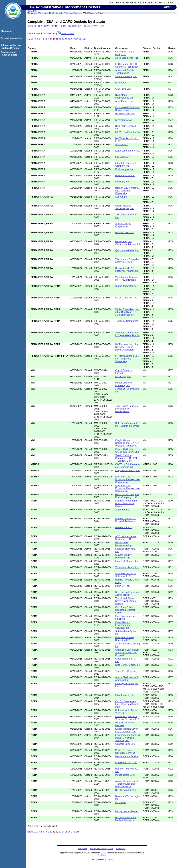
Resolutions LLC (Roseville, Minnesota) (127, 269)
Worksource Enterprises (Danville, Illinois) (128, 261)
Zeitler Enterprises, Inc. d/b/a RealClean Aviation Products (128, 312)
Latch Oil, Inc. (123, 586)
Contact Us (32, 11)
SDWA (94, 26)
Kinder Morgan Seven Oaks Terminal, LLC (127, 730)
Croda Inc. (121, 802)
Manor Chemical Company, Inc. (124, 384)
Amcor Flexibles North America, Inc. (127, 679)
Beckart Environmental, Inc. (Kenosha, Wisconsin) (128, 191)
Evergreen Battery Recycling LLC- (125, 639)
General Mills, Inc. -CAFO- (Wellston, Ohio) (128, 450)
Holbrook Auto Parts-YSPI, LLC (126, 712)
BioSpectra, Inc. (124, 527)
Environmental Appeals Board (10, 54)
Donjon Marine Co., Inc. (128, 470)
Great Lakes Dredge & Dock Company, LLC (127, 496)
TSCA (102, 26)
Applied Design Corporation (123, 225)
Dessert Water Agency (127, 811)
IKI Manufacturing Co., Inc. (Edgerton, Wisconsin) (127, 359)
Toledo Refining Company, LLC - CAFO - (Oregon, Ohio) (127, 458)
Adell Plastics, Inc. (125, 101)
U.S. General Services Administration (127, 593)
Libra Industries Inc (125, 695)
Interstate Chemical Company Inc (126, 164)
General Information (12, 38)
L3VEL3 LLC (122, 157)
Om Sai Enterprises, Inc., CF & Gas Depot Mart (127, 704)
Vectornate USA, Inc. (126, 76)
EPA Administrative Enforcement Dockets (65, 13)
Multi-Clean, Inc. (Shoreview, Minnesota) (128, 243)
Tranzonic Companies (127, 321)
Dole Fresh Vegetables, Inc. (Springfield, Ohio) (128, 424)
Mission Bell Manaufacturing (124, 544)
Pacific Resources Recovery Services (125, 751)
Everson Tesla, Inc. (125, 114)
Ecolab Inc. (121, 83)
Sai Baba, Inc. (123, 510)
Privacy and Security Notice (101, 849)
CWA (47, 26)
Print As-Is (102, 855)
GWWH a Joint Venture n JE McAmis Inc (128, 466)
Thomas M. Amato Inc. (127, 567)
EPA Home (42, 13)
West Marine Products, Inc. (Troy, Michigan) (127, 278)
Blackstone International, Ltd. (124, 96)
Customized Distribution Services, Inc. (128, 109)
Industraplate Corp (125, 775)
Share (169, 7)
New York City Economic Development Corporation (128, 479)
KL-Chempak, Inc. (125, 169)
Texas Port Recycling (126, 671)
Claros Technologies (126, 286)
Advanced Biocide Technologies (125, 72)
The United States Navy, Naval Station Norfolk (126, 601)
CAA (30, 26)
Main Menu (7, 31)
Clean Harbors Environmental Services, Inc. (123, 625)
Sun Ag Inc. (121, 197)
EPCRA (54, 26)
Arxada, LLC (122, 144)
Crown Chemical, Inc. (127, 298)
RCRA (86, 26)
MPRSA (77, 26)
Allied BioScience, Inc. (127, 58)
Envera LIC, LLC (124, 120)
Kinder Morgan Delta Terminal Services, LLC (128, 718)
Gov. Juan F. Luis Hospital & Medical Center (125, 610)
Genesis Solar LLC (125, 744)
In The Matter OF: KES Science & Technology (127, 65)
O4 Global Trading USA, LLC (125, 53)
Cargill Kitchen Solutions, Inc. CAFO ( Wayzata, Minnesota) (127, 443)
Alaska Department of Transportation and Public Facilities (127, 784)
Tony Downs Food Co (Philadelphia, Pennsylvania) (127, 409)
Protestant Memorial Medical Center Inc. (126, 819)
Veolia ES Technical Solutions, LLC (126, 575)
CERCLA (38, 26)
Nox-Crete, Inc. (123, 376)
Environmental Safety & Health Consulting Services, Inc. (128, 738)
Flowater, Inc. (122, 182)
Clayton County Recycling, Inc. (123, 556)
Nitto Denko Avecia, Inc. (128, 665)
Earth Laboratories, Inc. (128, 151)
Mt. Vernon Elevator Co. (128, 132)
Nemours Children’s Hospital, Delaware (126, 520)
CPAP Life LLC (123, 89)
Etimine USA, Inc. (125, 232)
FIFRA (63, 26)
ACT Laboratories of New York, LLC (126, 538)
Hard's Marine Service (127, 756)
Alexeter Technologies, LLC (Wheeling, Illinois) (128, 334)
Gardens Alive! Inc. (125, 175)
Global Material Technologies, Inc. (125, 207)
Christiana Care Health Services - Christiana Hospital (127, 653)
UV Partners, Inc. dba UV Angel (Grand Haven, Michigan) (127, 347)
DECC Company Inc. (126, 790)
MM (70, 26)
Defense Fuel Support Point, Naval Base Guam (127, 503)
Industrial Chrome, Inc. (127, 561)
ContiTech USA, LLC (126, 762)
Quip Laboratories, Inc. (127, 250)
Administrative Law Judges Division (11, 47)
